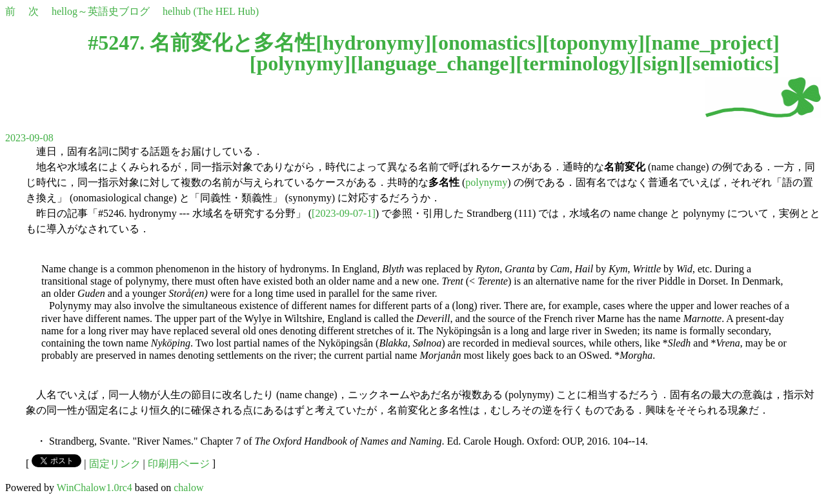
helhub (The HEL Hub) (211, 11)
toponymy (593, 43)
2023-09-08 (29, 138)
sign (660, 63)
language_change (433, 63)
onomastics (487, 43)
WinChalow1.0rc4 (95, 488)
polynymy (300, 63)
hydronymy (374, 43)
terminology (576, 63)
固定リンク (115, 464)
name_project (712, 43)
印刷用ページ (179, 464)
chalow (188, 488)
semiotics (732, 63)
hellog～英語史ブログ (101, 11)
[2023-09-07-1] (344, 213)
